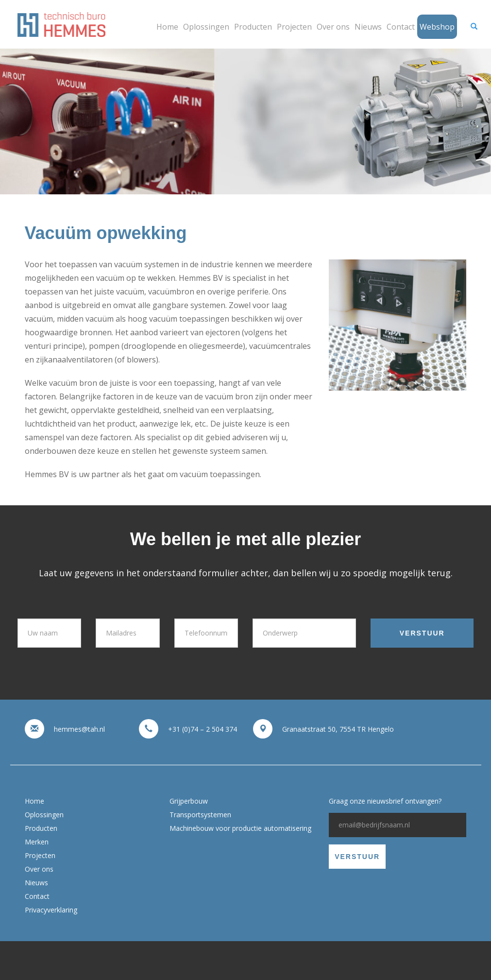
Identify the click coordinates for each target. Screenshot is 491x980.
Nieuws (368, 27)
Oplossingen (206, 27)
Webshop (437, 27)
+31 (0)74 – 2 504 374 (203, 729)
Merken (37, 842)
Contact (401, 27)
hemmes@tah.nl (79, 729)
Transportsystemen (200, 815)
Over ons (333, 27)
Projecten (294, 27)
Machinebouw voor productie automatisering (240, 828)
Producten (253, 27)
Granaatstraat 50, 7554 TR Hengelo (338, 729)
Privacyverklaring (51, 910)
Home (167, 27)
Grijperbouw (189, 801)
